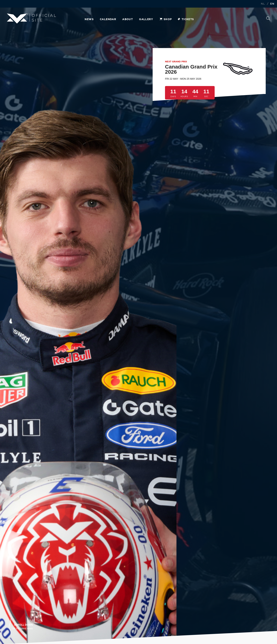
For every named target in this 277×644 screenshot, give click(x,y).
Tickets (186, 19)
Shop (166, 19)
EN (272, 4)
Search (268, 18)
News (89, 19)
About (128, 19)
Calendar (108, 19)
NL (263, 4)
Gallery (146, 19)
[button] (21, 627)
